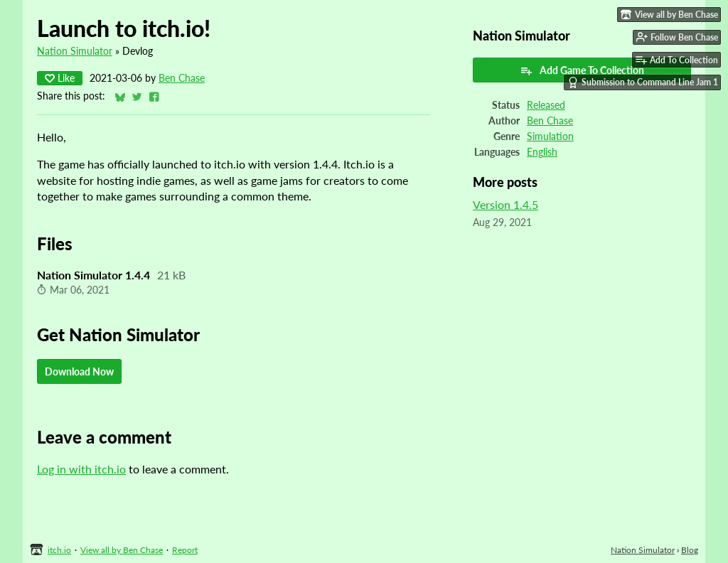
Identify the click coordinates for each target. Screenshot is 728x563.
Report (185, 550)
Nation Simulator (75, 51)
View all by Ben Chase (122, 550)
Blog (690, 550)
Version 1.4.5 (505, 204)
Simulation (550, 136)
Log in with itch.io (81, 469)
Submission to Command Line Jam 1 (643, 82)
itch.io (59, 550)
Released (546, 105)
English (542, 152)
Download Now (79, 371)
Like (60, 78)
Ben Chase (182, 78)
